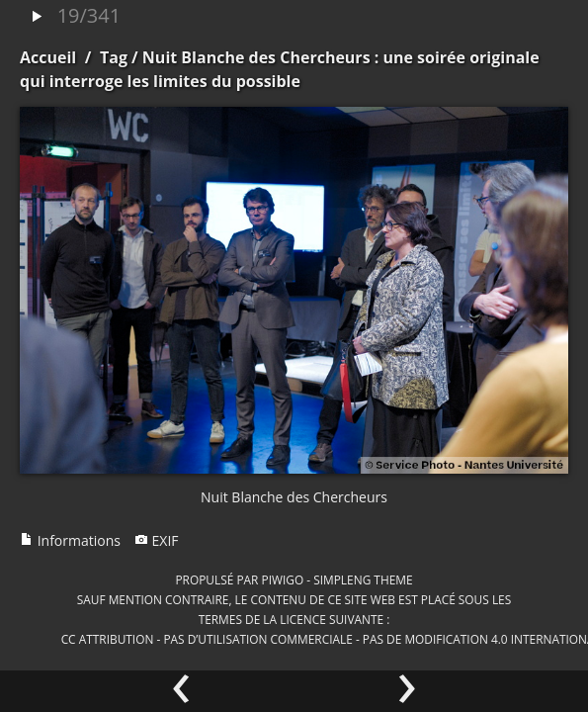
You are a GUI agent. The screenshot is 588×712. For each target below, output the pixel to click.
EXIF (157, 540)
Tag (114, 57)
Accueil (48, 57)
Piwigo (282, 579)
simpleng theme (363, 579)
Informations (70, 540)
